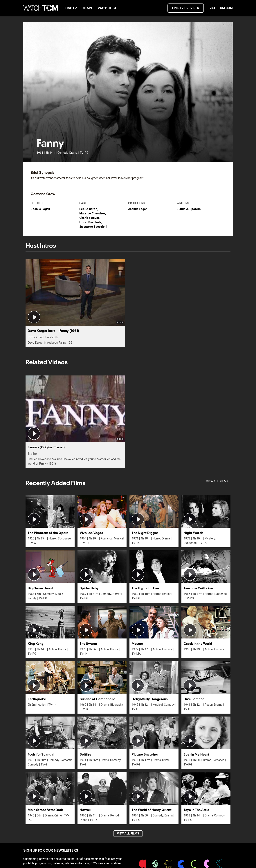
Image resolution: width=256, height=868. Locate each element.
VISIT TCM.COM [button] (221, 8)
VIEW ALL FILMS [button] (128, 833)
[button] (75, 303)
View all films (217, 481)
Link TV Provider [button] (186, 8)
